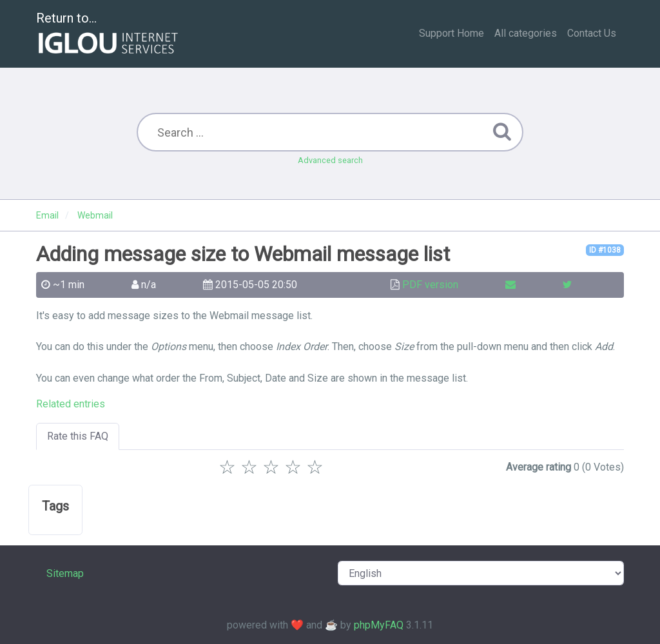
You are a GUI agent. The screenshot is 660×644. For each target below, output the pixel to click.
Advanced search (330, 160)
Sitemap (65, 573)
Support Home (451, 33)
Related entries (71, 404)
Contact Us (592, 33)
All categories (526, 33)
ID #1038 (605, 250)
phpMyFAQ (379, 625)
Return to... (109, 34)
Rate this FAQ (78, 436)
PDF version (430, 285)
